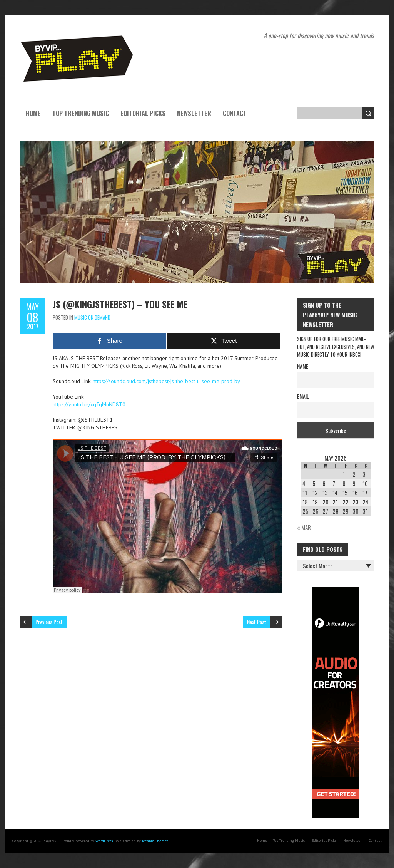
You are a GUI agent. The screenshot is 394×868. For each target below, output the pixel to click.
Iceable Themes (155, 841)
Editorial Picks (143, 113)
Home (33, 113)
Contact (235, 113)
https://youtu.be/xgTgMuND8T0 (89, 404)
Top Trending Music (81, 113)
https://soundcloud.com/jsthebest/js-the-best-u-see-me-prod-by (166, 381)
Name (303, 366)
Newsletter (194, 113)
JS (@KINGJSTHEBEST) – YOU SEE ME (120, 304)
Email (303, 396)
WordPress (104, 841)
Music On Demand (92, 317)
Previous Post (49, 622)
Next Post (257, 622)
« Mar (304, 527)
